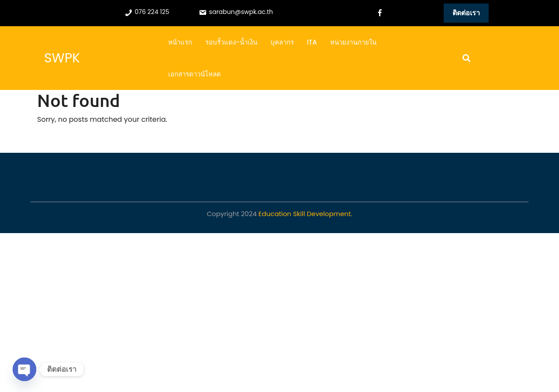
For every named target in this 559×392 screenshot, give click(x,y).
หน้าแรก (180, 42)
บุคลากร (282, 42)
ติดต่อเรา (466, 13)
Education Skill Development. (305, 214)
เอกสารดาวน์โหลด (195, 74)
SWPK (62, 58)
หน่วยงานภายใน (353, 42)
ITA (312, 42)
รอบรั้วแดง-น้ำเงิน (231, 42)
